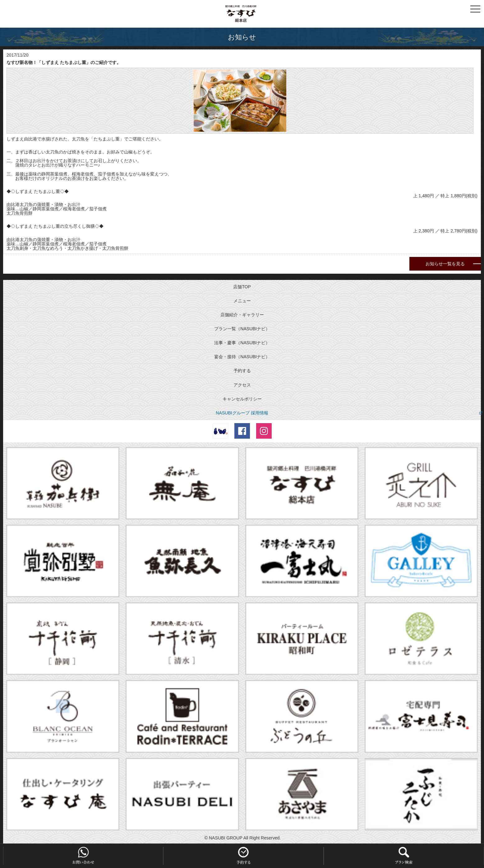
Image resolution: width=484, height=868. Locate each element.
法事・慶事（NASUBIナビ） (242, 343)
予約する (242, 371)
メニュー (242, 301)
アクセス (242, 385)
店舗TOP (242, 287)
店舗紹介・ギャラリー (242, 315)
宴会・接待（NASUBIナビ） (242, 357)
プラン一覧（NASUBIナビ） (242, 329)
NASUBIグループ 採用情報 (242, 413)
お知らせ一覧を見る (445, 264)
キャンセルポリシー (242, 399)
